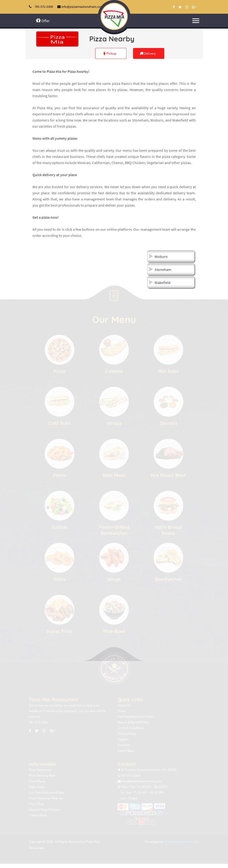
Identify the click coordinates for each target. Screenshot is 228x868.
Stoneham (163, 269)
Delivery (148, 53)
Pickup (110, 53)
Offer (43, 20)
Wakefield (163, 282)
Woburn (161, 256)
